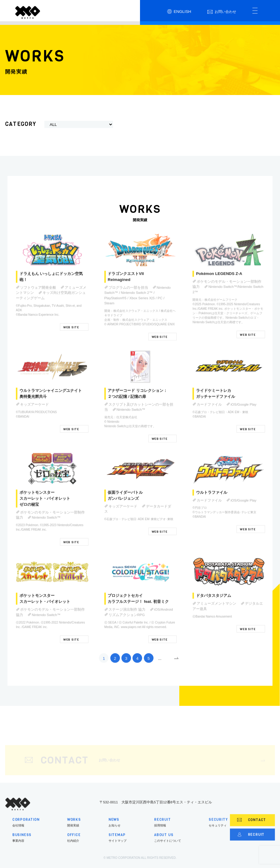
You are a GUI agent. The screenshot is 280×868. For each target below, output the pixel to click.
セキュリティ (218, 830)
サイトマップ (118, 846)
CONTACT (252, 828)
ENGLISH (179, 12)
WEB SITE (71, 335)
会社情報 (26, 830)
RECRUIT (251, 843)
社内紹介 (74, 846)
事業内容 (26, 846)
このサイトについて (168, 846)
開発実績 (74, 830)
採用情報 (168, 830)
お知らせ (118, 830)
